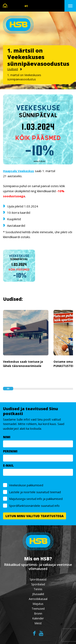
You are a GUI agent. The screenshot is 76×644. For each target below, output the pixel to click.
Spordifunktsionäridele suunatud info (34, 506)
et (26, 6)
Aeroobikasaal (38, 599)
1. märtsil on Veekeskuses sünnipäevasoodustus (24, 77)
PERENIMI (10, 451)
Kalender (38, 618)
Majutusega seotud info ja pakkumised (36, 499)
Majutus (38, 604)
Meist (38, 623)
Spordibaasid (38, 579)
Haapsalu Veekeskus (19, 171)
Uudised (13, 69)
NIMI (7, 437)
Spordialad (38, 584)
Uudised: (13, 299)
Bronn (38, 613)
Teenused (38, 609)
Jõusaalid (38, 594)
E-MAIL (8, 465)
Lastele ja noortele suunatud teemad (35, 492)
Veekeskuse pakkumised (26, 485)
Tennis (38, 589)
